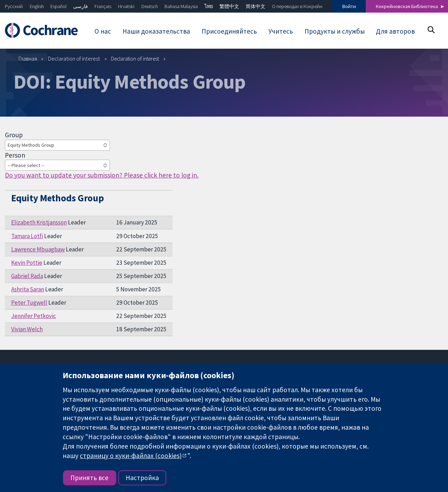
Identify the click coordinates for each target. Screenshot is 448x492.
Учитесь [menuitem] (281, 31)
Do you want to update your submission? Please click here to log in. (102, 175)
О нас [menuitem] (103, 31)
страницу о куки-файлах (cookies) (131, 456)
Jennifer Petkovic (34, 316)
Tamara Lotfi (27, 236)
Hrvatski (126, 6)
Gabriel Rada (27, 276)
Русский (14, 6)
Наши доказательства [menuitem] (156, 31)
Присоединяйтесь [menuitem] (229, 31)
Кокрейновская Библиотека (407, 6)
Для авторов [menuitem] (395, 31)
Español (58, 6)
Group (14, 135)
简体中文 (255, 6)
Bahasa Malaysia (181, 6)
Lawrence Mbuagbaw (38, 249)
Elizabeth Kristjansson (39, 222)
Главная (28, 58)
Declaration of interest (74, 58)
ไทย (209, 6)
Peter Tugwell (29, 303)
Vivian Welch (27, 329)
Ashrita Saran (28, 289)
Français (103, 6)
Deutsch (150, 6)
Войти (349, 6)
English (37, 6)
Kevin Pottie (27, 263)
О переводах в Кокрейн (297, 6)
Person (15, 155)
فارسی (80, 6)
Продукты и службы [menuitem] (335, 31)
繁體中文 (229, 6)
